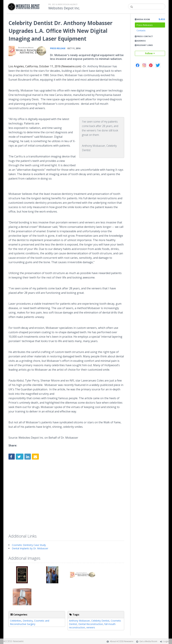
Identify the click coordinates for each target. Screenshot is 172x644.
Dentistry (28, 621)
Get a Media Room (148, 641)
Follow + (150, 53)
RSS (162, 19)
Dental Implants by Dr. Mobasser (30, 548)
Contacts (141, 30)
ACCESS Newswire (13, 641)
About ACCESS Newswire (122, 641)
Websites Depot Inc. (64, 8)
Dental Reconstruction (91, 624)
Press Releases (145, 25)
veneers (91, 627)
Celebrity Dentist (100, 621)
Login (166, 641)
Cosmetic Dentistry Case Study (29, 545)
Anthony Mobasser (79, 621)
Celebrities (16, 621)
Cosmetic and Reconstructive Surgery (30, 622)
